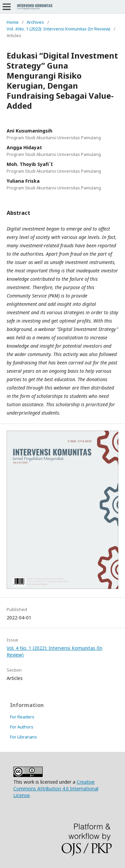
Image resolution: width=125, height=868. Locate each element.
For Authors (22, 727)
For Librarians (23, 737)
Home (13, 22)
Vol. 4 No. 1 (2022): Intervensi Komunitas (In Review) (58, 29)
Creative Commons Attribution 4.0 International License (56, 789)
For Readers (22, 717)
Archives (35, 22)
